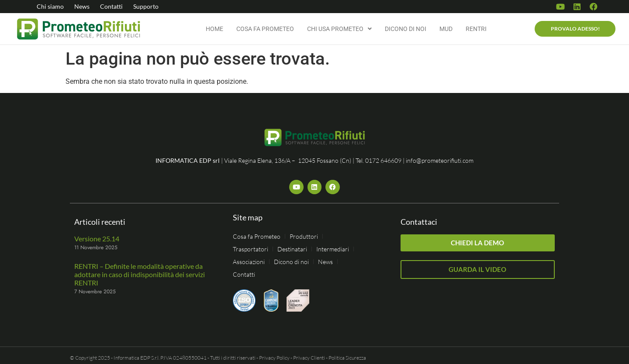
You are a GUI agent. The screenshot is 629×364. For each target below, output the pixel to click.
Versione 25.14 (97, 239)
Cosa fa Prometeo (265, 29)
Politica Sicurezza (347, 358)
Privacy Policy (274, 358)
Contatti (111, 6)
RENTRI (476, 29)
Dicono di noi (406, 29)
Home (214, 29)
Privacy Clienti (309, 358)
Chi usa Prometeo (339, 29)
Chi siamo (50, 6)
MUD (446, 29)
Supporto (146, 6)
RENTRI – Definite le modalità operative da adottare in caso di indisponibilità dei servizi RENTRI (140, 274)
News (82, 6)
